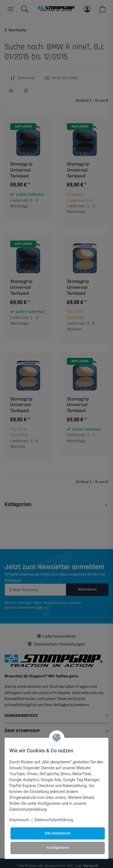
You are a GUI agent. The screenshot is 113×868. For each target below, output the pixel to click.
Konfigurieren (58, 848)
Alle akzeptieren (58, 833)
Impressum (19, 820)
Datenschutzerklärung (54, 820)
